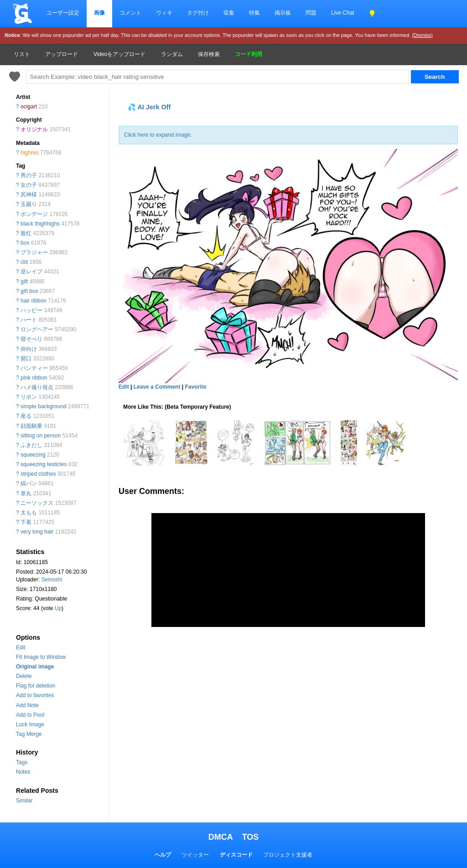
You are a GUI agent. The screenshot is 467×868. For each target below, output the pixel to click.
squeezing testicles (44, 464)
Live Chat (343, 13)
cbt (24, 262)
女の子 (29, 185)
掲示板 (283, 13)
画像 (99, 13)
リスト (22, 54)
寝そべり (31, 339)
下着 (26, 522)
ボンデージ (34, 214)
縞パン (29, 483)
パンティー (34, 368)
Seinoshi (52, 580)
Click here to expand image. (158, 135)
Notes (23, 772)
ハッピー (31, 310)
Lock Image (30, 724)
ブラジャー (34, 252)
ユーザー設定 (63, 13)
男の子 (29, 175)
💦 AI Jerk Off (149, 107)
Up (58, 608)
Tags (22, 762)
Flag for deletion (36, 686)
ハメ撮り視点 (37, 387)
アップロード (62, 54)
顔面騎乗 (31, 426)
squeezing (33, 455)
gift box (29, 291)
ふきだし (31, 445)
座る (26, 416)
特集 (254, 13)
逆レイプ (31, 272)
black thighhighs (40, 224)
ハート (29, 320)
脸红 (26, 233)
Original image (35, 667)
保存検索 (209, 54)
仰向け (29, 349)
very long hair (37, 532)
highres (29, 153)
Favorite (195, 387)
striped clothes (38, 474)
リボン (29, 397)
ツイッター (195, 855)
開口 (26, 359)
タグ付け (198, 13)
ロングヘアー (37, 329)
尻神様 (29, 195)
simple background (44, 406)
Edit (21, 647)
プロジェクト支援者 (288, 855)
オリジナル (34, 129)
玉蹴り (29, 204)
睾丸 (26, 493)
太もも (29, 513)
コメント (130, 13)
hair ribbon (34, 301)
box (25, 243)
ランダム (172, 54)
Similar (24, 801)
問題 (311, 13)
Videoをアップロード (119, 54)
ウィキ (164, 13)
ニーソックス (37, 503)
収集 (229, 13)
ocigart (29, 107)
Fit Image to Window (41, 657)
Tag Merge (29, 734)
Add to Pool (30, 715)
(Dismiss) (422, 35)
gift (24, 282)
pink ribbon (34, 378)
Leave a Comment (157, 387)
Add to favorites (35, 695)
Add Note (27, 705)
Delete (24, 676)
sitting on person (41, 436)
